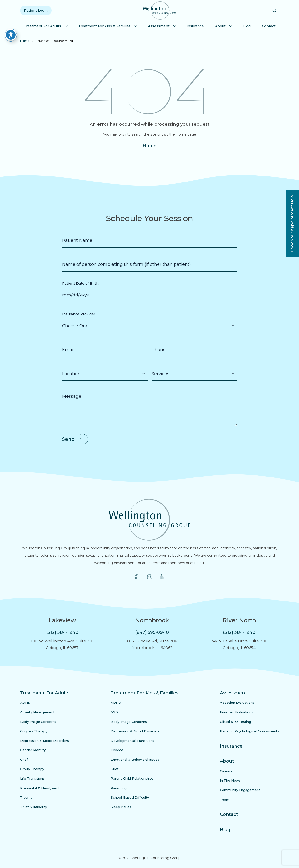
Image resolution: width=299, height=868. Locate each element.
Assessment (159, 26)
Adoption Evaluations (237, 703)
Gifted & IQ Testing (235, 722)
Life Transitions (32, 778)
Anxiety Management (37, 712)
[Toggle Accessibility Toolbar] (11, 31)
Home (25, 41)
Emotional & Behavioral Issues (135, 760)
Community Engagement (240, 790)
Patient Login (36, 11)
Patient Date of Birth (80, 284)
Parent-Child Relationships (132, 778)
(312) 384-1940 (62, 632)
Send (68, 439)
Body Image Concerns (38, 722)
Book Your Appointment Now (292, 224)
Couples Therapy (34, 731)
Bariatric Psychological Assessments (249, 731)
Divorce (117, 750)
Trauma (26, 797)
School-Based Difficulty (130, 797)
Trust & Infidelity (33, 807)
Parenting (119, 788)
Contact (269, 26)
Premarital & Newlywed (39, 788)
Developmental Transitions (132, 741)
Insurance (195, 26)
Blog (247, 26)
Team (225, 800)
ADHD (25, 703)
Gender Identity (33, 750)
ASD (114, 712)
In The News (230, 780)
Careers (226, 771)
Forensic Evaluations (236, 712)
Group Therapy (32, 769)
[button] (274, 11)
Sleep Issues (121, 807)
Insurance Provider (79, 314)
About (220, 26)
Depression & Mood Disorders (44, 741)
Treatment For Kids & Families (104, 26)
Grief (24, 760)
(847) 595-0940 (152, 632)
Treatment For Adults (42, 26)
